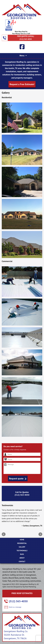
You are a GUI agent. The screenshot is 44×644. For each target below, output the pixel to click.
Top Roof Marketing (29, 587)
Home (22, 540)
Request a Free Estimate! (22, 84)
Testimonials (22, 551)
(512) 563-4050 (26, 39)
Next (40, 534)
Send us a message (15, 607)
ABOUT (22, 558)
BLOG (22, 554)
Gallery (22, 547)
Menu (22, 56)
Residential (22, 543)
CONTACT (22, 561)
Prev (4, 534)
